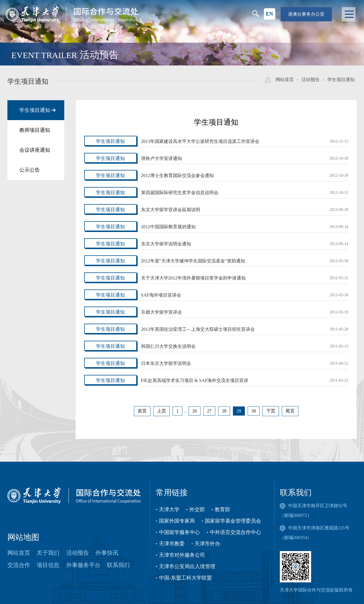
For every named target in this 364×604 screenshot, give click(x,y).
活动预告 (311, 80)
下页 (271, 411)
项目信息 (48, 565)
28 (224, 411)
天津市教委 (172, 544)
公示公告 (30, 170)
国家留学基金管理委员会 (233, 521)
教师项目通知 (35, 130)
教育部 (222, 510)
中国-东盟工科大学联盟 (185, 578)
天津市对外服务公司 (182, 555)
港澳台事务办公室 (306, 14)
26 (195, 411)
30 (254, 411)
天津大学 (169, 510)
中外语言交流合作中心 (235, 532)
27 (209, 411)
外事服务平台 (83, 565)
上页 (162, 411)
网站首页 (285, 80)
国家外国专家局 (177, 521)
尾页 (290, 411)
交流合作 (19, 565)
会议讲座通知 (35, 150)
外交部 (197, 510)
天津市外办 (207, 544)
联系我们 (118, 565)
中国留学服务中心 (179, 532)
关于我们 (48, 553)
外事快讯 (107, 553)
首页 (142, 411)
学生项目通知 (341, 80)
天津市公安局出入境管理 (187, 566)
